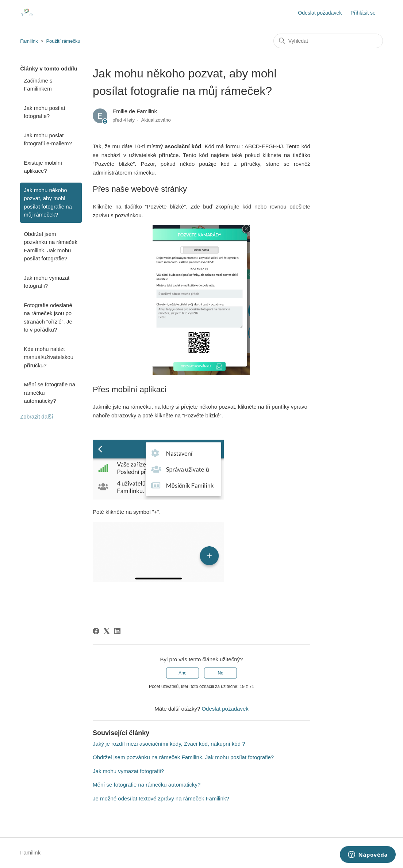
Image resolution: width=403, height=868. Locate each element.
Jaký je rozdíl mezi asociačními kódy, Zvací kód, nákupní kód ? (169, 744)
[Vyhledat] (328, 41)
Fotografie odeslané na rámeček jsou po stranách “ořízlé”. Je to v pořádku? (48, 318)
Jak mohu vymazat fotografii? (47, 282)
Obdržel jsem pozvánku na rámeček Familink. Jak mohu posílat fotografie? (51, 246)
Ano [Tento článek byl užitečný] (182, 673)
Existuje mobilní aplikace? (43, 167)
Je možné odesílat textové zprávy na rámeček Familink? (161, 798)
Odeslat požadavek (320, 13)
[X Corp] (107, 631)
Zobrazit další (37, 416)
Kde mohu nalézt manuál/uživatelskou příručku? (49, 357)
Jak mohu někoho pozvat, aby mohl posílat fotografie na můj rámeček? (48, 202)
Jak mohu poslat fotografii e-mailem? (48, 139)
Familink (29, 41)
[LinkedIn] (117, 631)
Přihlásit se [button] (363, 13)
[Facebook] (96, 631)
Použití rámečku (63, 41)
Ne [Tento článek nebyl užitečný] (220, 673)
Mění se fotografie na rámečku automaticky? (49, 393)
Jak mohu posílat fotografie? (44, 112)
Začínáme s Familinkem (38, 85)
